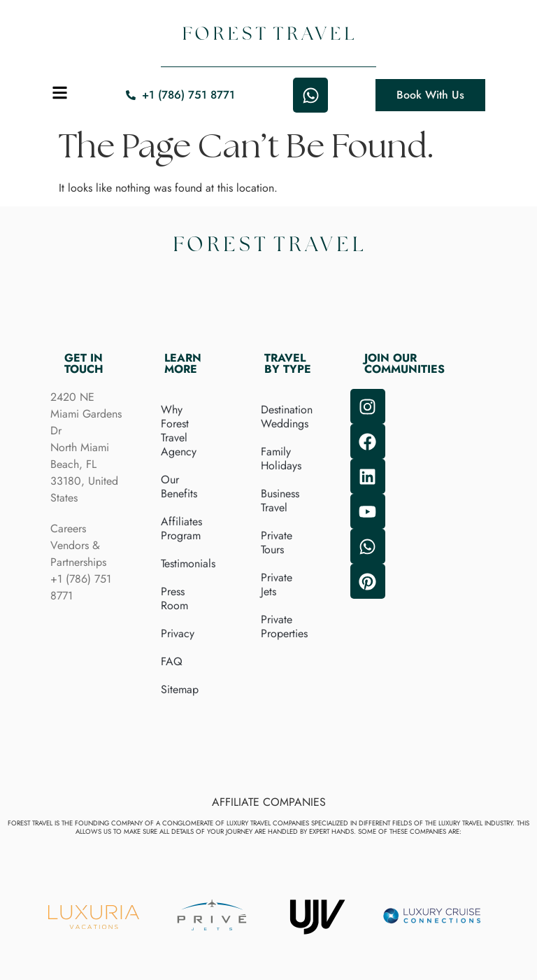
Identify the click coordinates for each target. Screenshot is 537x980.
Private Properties (284, 626)
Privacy (178, 633)
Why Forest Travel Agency (179, 431)
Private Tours (277, 542)
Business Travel (280, 500)
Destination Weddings (287, 417)
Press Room (174, 598)
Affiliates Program (181, 528)
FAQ (172, 661)
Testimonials (188, 563)
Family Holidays (281, 459)
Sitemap (180, 689)
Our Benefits (179, 487)
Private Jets (277, 584)
